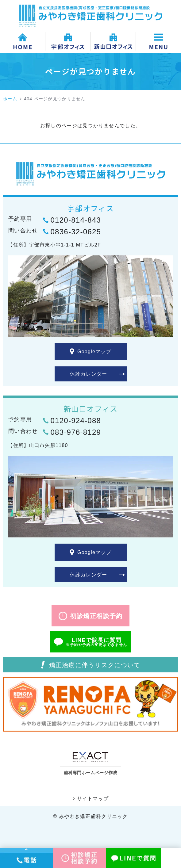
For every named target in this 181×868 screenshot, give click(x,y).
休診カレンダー (89, 374)
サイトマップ (93, 799)
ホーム (10, 99)
